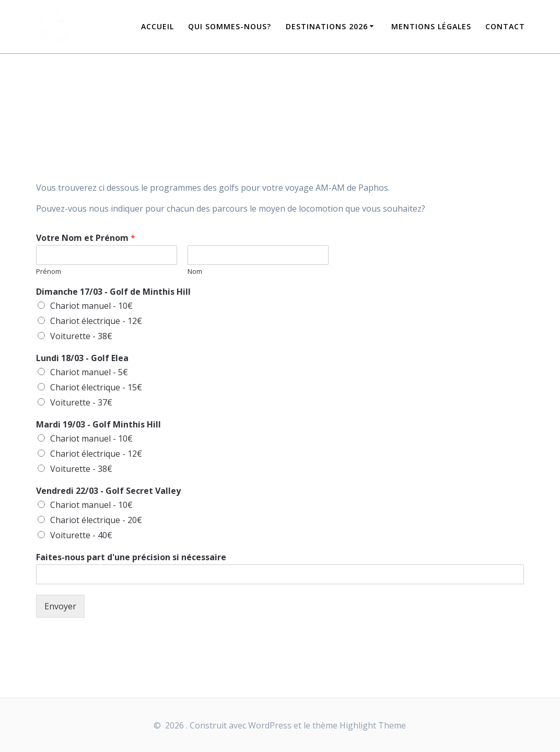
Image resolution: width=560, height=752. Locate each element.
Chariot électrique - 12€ (96, 321)
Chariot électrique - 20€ (96, 520)
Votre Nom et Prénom (86, 238)
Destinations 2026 (327, 26)
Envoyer (60, 606)
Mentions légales (431, 26)
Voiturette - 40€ (81, 535)
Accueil (157, 26)
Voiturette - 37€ (81, 402)
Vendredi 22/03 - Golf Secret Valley (108, 491)
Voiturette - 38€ (81, 336)
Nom (195, 271)
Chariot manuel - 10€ (91, 306)
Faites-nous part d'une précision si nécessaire (131, 557)
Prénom (49, 271)
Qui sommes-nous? (230, 26)
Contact (505, 26)
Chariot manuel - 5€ (89, 372)
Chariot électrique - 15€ (96, 387)
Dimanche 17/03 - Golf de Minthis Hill (113, 292)
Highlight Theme (373, 725)
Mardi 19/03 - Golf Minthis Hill (98, 425)
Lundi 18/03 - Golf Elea (82, 358)
